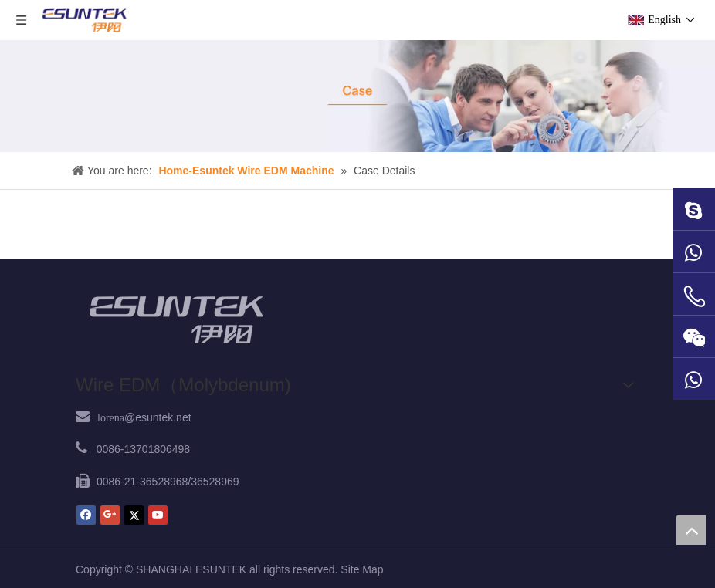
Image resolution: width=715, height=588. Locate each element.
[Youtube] (158, 515)
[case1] (357, 96)
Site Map (362, 569)
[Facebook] (86, 515)
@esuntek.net (144, 417)
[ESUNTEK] (176, 319)
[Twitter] (134, 515)
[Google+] (110, 515)
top (691, 530)
